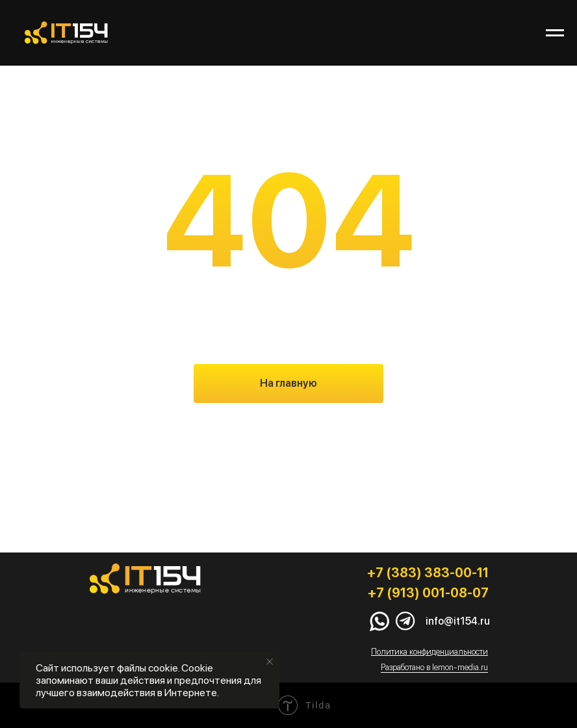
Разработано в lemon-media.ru (434, 667)
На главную (288, 383)
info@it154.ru (458, 621)
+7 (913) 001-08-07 (428, 593)
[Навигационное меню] (555, 33)
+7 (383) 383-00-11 (428, 573)
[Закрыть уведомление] (270, 662)
